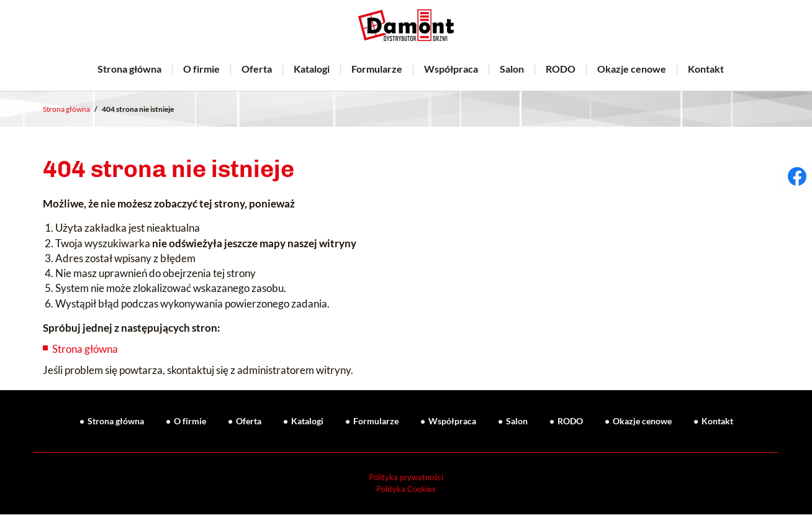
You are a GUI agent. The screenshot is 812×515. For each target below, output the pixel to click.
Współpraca (451, 69)
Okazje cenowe (632, 69)
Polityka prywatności (406, 477)
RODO (561, 69)
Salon (512, 69)
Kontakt (706, 69)
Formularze (377, 69)
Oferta (257, 69)
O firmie (201, 69)
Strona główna (129, 69)
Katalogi (312, 69)
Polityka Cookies (406, 489)
